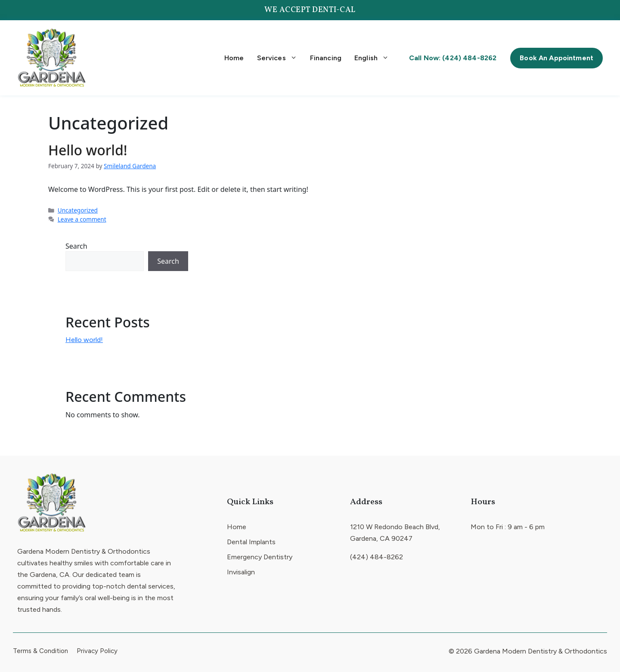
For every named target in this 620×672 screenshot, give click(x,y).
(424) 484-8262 (377, 557)
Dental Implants (251, 542)
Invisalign (241, 572)
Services (277, 58)
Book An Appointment (556, 58)
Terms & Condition (40, 651)
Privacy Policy (97, 651)
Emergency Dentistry (260, 557)
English (372, 58)
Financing (326, 58)
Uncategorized (78, 210)
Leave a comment (82, 219)
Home (234, 58)
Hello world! (88, 150)
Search (76, 246)
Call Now (453, 58)
